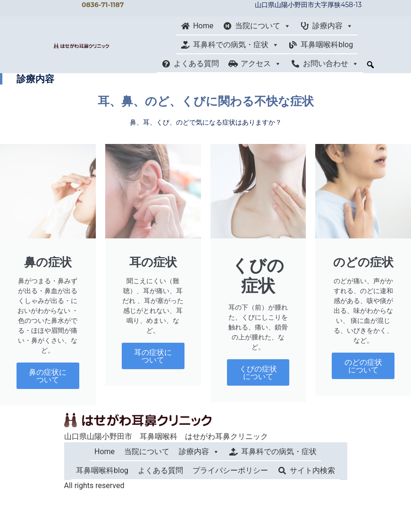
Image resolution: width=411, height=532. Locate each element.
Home (203, 26)
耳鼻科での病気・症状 (236, 45)
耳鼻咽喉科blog (327, 45)
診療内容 (333, 26)
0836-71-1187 (103, 5)
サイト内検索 (312, 470)
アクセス (261, 64)
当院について (263, 26)
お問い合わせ (331, 64)
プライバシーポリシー (230, 470)
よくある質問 (196, 63)
